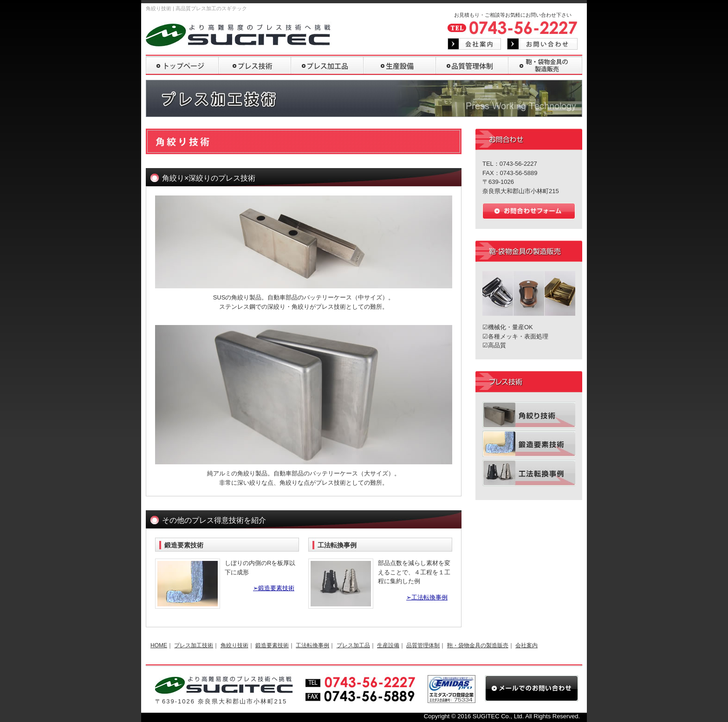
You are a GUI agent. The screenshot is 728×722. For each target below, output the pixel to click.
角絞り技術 (234, 645)
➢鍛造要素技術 (274, 588)
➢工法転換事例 (427, 597)
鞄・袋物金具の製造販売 (478, 645)
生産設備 (388, 645)
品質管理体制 (423, 645)
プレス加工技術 (194, 645)
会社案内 (526, 645)
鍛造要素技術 (272, 645)
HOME (159, 645)
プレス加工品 (353, 645)
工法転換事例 (312, 645)
